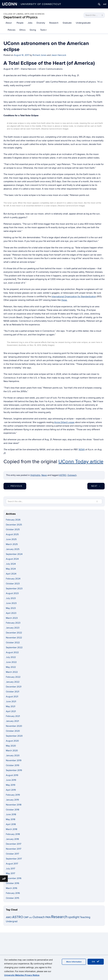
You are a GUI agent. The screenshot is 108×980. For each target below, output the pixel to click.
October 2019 (12, 765)
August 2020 (12, 741)
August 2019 (12, 775)
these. (64, 300)
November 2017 (14, 849)
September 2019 (14, 770)
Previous (15, 486)
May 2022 (11, 667)
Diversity (41, 23)
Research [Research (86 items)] (59, 917)
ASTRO (63, 475)
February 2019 (13, 795)
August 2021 (12, 697)
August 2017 (12, 864)
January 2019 (12, 800)
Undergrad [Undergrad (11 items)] (12, 921)
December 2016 (14, 878)
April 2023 (11, 613)
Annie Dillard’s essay (64, 422)
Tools (43, 30)
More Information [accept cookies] (74, 962)
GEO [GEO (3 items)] (31, 918)
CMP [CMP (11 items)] (26, 917)
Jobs (30, 23)
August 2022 (12, 652)
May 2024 (11, 569)
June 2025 (11, 539)
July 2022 (11, 657)
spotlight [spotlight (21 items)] (74, 917)
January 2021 (12, 721)
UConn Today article (81, 462)
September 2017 (14, 859)
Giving (33, 30)
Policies (12, 30)
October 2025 (13, 529)
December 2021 (14, 687)
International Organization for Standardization (74, 297)
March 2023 (12, 618)
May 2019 (11, 785)
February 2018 (13, 834)
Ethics (22, 30)
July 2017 (10, 869)
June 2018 (11, 814)
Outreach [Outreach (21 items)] (39, 917)
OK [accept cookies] (96, 962)
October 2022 (13, 643)
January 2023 (13, 628)
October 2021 (12, 692)
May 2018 (11, 819)
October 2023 (13, 584)
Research (54, 23)
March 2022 (12, 672)
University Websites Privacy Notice (22, 975)
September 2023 (14, 589)
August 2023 (12, 593)
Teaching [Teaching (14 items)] (85, 917)
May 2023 (11, 608)
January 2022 (13, 682)
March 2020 (12, 751)
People (20, 23)
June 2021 (11, 702)
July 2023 (11, 598)
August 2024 (12, 559)
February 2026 (13, 520)
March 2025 (12, 544)
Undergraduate (83, 23)
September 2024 (14, 554)
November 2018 (14, 805)
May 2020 (11, 746)
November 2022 (14, 638)
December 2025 (14, 525)
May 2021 (11, 706)
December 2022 (14, 633)
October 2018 (12, 810)
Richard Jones (40, 55)
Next (96, 486)
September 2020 (14, 736)
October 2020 (13, 731)
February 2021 (13, 716)
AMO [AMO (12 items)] (9, 917)
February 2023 (13, 623)
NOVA (82, 450)
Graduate (67, 23)
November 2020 (14, 726)
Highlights (35, 475)
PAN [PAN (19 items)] (48, 917)
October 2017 (12, 854)
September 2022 (14, 648)
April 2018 (11, 824)
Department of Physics (21, 17)
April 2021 (11, 711)
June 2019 (11, 780)
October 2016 (12, 883)
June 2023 (11, 603)
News (44, 475)
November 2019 (14, 760)
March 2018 (12, 829)
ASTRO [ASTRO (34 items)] (18, 917)
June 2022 (11, 662)
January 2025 (13, 549)
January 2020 (13, 756)
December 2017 (14, 844)
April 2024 (11, 574)
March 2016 (12, 888)
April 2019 (11, 790)
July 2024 (11, 564)
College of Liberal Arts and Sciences (24, 14)
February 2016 (13, 893)
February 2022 (13, 677)
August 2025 (12, 534)
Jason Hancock (59, 55)
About (9, 23)
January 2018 (12, 839)
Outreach (72, 475)
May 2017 (10, 873)
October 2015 (12, 898)
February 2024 (13, 579)
